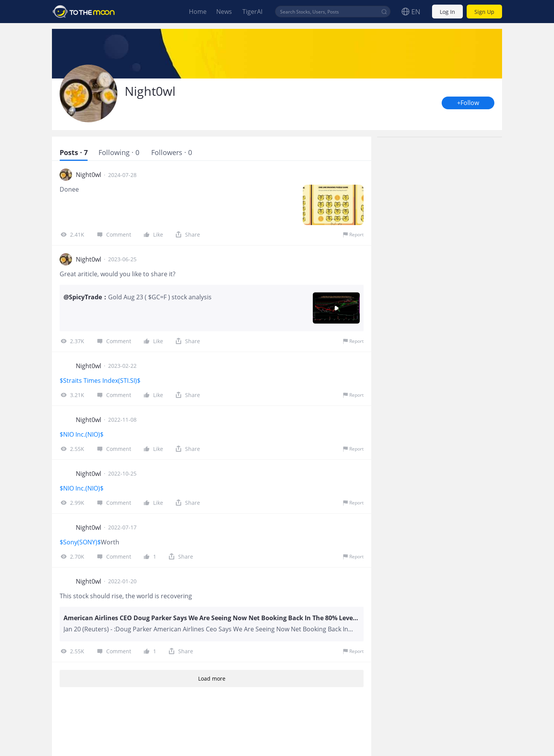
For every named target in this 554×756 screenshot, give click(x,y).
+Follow (468, 103)
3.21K (72, 395)
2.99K (72, 502)
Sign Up (484, 12)
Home (198, 12)
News (224, 12)
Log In (447, 12)
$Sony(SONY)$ (80, 542)
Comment (113, 234)
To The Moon (84, 12)
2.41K (72, 234)
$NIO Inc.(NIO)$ (82, 434)
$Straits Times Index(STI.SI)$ (101, 381)
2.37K (72, 341)
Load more (212, 678)
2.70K (72, 556)
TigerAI (252, 12)
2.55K (72, 449)
